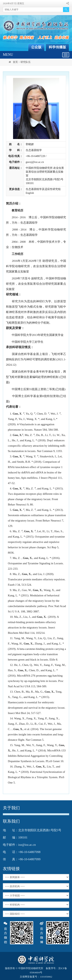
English (30, 193)
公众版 (36, 47)
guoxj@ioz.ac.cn (35, 162)
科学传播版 (57, 47)
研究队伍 (26, 62)
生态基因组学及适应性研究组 (43, 189)
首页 (15, 62)
